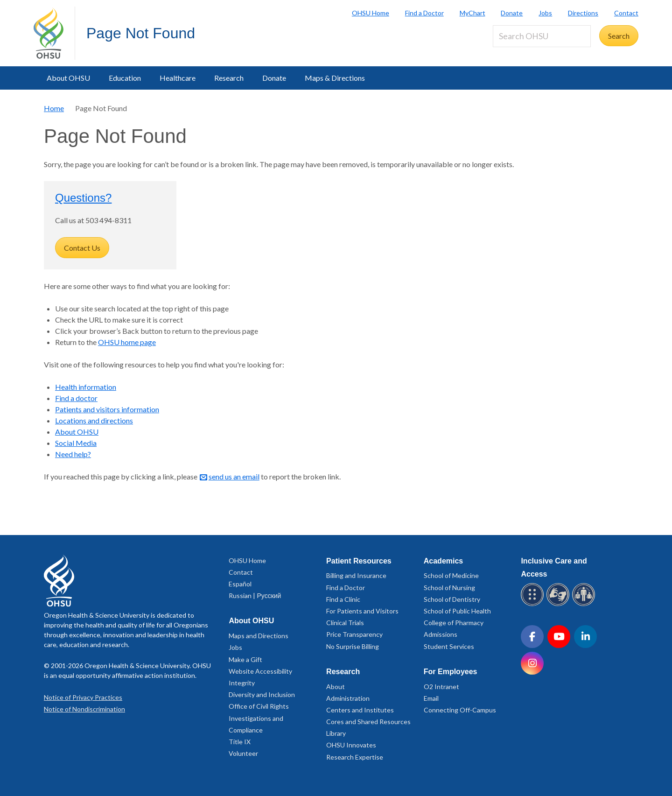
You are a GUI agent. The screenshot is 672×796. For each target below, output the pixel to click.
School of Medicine (451, 575)
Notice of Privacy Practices (83, 697)
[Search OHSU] (542, 36)
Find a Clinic (343, 599)
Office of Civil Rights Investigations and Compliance (259, 718)
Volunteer (243, 753)
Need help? (73, 454)
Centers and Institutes (360, 710)
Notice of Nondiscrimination (84, 709)
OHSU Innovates (351, 745)
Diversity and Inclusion (262, 694)
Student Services (449, 646)
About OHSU (68, 78)
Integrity (242, 683)
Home (54, 108)
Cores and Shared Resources (368, 722)
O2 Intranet (441, 687)
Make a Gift (245, 659)
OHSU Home (371, 13)
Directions (583, 13)
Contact (626, 13)
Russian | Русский (255, 595)
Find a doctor (76, 398)
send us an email (234, 476)
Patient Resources (359, 561)
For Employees (451, 672)
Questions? (83, 198)
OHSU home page (127, 342)
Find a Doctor (424, 13)
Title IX (240, 742)
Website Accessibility (260, 671)
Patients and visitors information (107, 409)
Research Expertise (355, 757)
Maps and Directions (259, 636)
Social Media (76, 443)
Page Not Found (141, 33)
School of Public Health (457, 611)
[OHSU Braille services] (534, 604)
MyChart (472, 13)
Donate (512, 13)
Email (431, 698)
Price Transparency (354, 634)
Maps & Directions (335, 78)
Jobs (545, 13)
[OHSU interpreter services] (585, 604)
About (336, 687)
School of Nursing (449, 588)
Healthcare (178, 78)
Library (336, 733)
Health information (86, 387)
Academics (444, 561)
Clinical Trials (345, 623)
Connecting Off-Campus (460, 710)
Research (229, 78)
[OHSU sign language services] (559, 604)
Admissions (441, 634)
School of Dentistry (452, 599)
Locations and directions (94, 420)
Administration (348, 698)
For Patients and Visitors (362, 611)
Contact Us (82, 248)
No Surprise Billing (353, 646)
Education (125, 78)
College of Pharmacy (454, 623)
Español (240, 584)
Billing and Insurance (356, 575)
